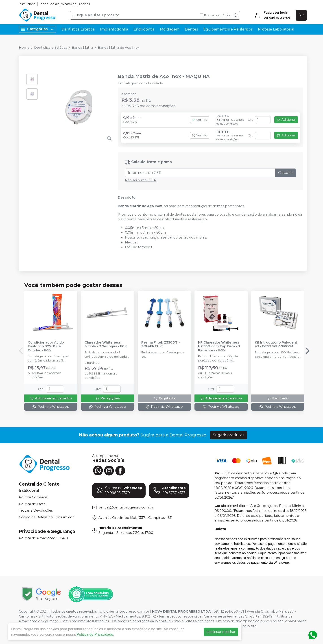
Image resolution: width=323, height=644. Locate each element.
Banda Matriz (82, 48)
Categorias (37, 29)
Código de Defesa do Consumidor (46, 517)
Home (24, 48)
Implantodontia (114, 29)
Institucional (27, 4)
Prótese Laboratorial (276, 29)
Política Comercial (34, 497)
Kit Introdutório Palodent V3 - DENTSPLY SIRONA (276, 344)
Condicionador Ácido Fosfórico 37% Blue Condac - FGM (46, 346)
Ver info (200, 120)
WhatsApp (69, 4)
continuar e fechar (222, 632)
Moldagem (170, 29)
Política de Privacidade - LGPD (43, 538)
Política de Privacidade (96, 634)
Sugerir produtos (228, 435)
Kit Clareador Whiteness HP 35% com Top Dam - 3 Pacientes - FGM (219, 346)
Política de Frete (32, 504)
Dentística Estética (78, 29)
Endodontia (144, 29)
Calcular (286, 173)
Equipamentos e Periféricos (228, 29)
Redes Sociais (49, 4)
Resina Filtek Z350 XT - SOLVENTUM (161, 344)
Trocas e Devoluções (36, 510)
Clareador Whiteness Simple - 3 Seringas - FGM (106, 344)
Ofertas (84, 4)
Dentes (191, 29)
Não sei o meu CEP (141, 180)
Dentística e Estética (51, 48)
